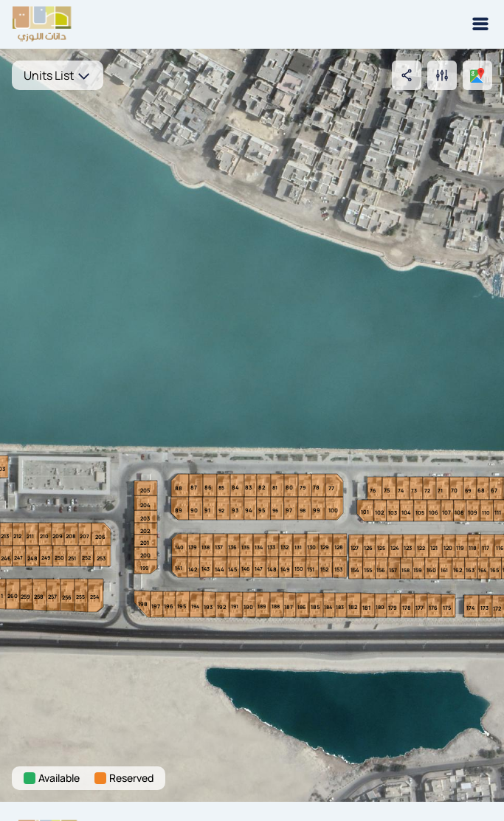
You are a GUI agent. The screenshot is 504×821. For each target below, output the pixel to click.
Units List (58, 75)
